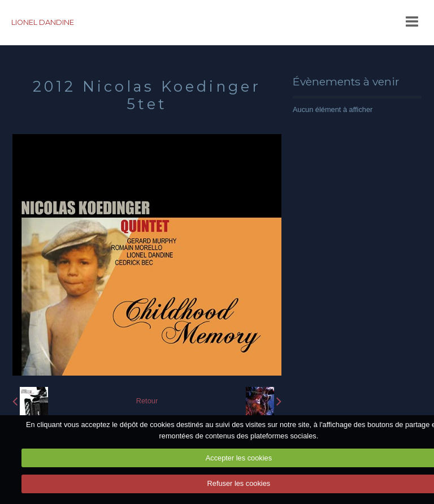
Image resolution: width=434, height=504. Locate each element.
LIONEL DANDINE (43, 22)
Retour (147, 401)
